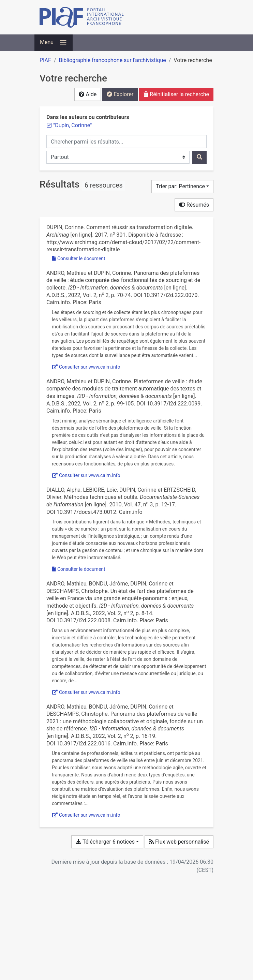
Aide (88, 94)
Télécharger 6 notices (105, 842)
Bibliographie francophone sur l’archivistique (112, 60)
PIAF (45, 60)
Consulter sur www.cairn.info (86, 367)
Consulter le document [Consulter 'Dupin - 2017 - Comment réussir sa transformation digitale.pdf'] (79, 258)
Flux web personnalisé (179, 842)
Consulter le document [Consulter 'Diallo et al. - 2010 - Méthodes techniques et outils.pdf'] (79, 569)
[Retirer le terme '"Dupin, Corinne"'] (72, 125)
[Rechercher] (199, 157)
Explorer (120, 94)
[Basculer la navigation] (54, 43)
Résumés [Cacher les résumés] (194, 205)
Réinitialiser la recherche (176, 94)
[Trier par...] (182, 187)
